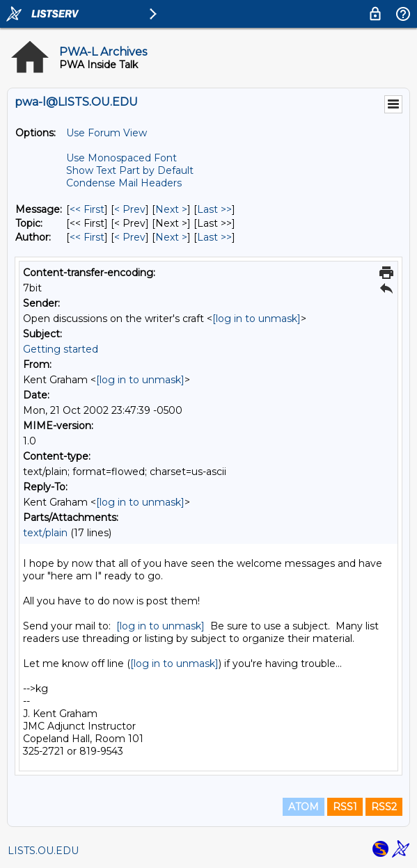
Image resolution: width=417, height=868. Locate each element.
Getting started (61, 349)
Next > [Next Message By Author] (171, 237)
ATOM (304, 807)
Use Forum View (107, 133)
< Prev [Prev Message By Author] (130, 237)
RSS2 (384, 807)
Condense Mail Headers (124, 183)
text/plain (45, 533)
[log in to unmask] (257, 319)
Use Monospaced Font (121, 158)
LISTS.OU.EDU (43, 851)
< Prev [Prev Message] (130, 209)
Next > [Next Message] (171, 209)
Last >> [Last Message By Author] (214, 237)
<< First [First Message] (87, 209)
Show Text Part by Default (130, 170)
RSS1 (345, 807)
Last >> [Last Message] (214, 209)
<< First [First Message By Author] (87, 237)
